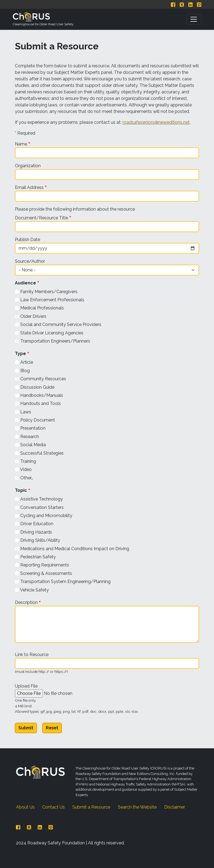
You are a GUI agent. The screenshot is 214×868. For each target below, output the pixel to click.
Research (30, 437)
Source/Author (30, 261)
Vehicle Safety (34, 590)
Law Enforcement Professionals (52, 300)
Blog (25, 371)
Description (26, 602)
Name (21, 144)
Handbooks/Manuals (42, 395)
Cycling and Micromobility (46, 516)
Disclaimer (175, 807)
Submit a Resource (91, 807)
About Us (25, 807)
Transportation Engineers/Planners (55, 341)
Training (28, 461)
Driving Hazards (36, 532)
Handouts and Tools (41, 403)
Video (26, 469)
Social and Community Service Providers (61, 324)
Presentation (33, 428)
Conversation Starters (42, 507)
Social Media (33, 445)
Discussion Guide (37, 387)
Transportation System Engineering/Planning (65, 582)
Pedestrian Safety (38, 557)
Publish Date (27, 240)
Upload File (26, 686)
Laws (26, 412)
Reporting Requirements (45, 565)
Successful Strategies (42, 453)
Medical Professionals (42, 308)
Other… (27, 478)
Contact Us (53, 807)
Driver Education (37, 524)
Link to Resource (32, 655)
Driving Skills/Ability (40, 540)
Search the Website (137, 807)
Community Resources (43, 379)
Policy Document (38, 420)
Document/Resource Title (41, 218)
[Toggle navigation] (194, 19)
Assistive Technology (42, 499)
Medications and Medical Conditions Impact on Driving (75, 549)
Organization (28, 166)
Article (27, 362)
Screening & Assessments (46, 573)
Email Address (29, 187)
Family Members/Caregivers (49, 292)
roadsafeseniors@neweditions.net (156, 122)
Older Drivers (33, 316)
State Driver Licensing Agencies (52, 333)
